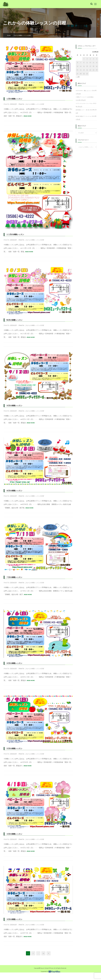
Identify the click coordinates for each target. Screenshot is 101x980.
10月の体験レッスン (14, 320)
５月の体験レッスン (14, 749)
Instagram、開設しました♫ (84, 91)
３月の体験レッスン (14, 919)
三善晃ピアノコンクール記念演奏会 (85, 97)
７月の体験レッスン (14, 577)
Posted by (10, 104)
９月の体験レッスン (14, 406)
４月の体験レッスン (14, 834)
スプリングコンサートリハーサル (84, 103)
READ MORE (28, 116)
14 (43, 953)
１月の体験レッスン (14, 99)
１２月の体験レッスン (15, 234)
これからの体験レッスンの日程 (34, 104)
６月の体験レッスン (14, 663)
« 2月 (78, 77)
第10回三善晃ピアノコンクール (83, 116)
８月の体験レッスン (14, 491)
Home (9, 35)
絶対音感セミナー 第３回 (82, 110)
